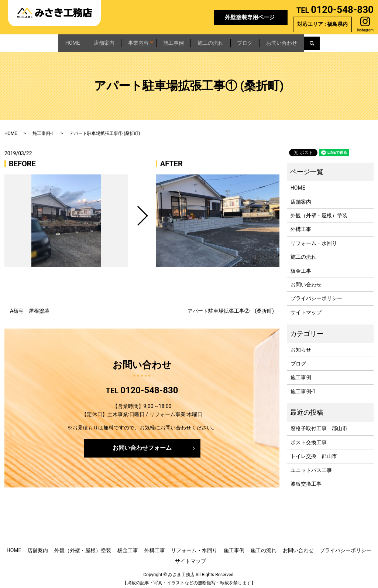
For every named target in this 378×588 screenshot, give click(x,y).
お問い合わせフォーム (142, 444)
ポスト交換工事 (309, 439)
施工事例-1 (43, 130)
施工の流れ (223, 41)
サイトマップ (306, 309)
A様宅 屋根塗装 (30, 307)
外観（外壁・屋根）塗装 (319, 212)
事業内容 (125, 41)
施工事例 (174, 41)
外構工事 (301, 225)
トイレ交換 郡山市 (314, 452)
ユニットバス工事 (311, 466)
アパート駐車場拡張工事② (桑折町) (231, 307)
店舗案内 (79, 41)
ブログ (270, 41)
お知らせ (301, 346)
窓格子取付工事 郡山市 (319, 425)
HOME (35, 41)
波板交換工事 (306, 480)
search (359, 41)
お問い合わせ (319, 41)
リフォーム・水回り (314, 239)
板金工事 (301, 267)
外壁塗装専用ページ (250, 17)
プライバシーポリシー (316, 295)
